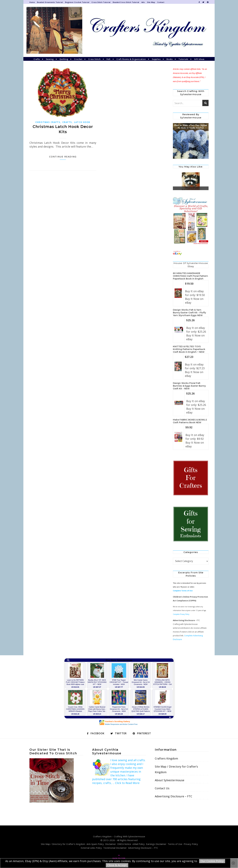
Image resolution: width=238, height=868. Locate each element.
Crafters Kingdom (166, 758)
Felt (109, 59)
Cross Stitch (94, 59)
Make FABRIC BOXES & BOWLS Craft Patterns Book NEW (190, 421)
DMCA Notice (124, 844)
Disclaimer (111, 844)
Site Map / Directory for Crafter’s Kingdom (176, 769)
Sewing (50, 59)
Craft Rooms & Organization (131, 59)
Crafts (37, 59)
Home (32, 2)
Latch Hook (82, 122)
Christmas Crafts (48, 122)
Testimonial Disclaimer (115, 848)
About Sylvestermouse (170, 780)
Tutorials (183, 59)
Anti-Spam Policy (95, 844)
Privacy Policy (191, 844)
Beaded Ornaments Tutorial (50, 2)
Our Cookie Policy (212, 861)
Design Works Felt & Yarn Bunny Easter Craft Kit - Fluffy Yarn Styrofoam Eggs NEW (189, 313)
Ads (143, 2)
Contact (161, 2)
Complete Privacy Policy (181, 614)
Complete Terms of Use (183, 591)
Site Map (151, 2)
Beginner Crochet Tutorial (77, 2)
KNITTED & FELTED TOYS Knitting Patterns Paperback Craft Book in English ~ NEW (189, 349)
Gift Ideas (199, 59)
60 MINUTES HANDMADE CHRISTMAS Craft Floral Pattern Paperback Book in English (190, 276)
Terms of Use (175, 844)
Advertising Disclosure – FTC (173, 796)
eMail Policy (139, 844)
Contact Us (162, 788)
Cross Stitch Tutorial (101, 2)
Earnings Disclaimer (156, 844)
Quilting (64, 59)
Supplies (156, 59)
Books (170, 59)
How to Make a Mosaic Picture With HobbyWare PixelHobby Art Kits (188, 190)
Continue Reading (63, 157)
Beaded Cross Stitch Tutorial (126, 2)
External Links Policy (91, 848)
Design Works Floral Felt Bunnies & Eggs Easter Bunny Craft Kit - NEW (189, 386)
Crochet (78, 59)
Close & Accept (117, 865)
